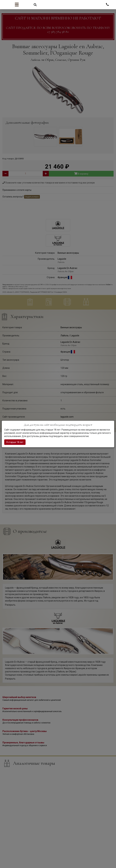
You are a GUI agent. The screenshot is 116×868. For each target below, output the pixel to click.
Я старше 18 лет (15, 442)
